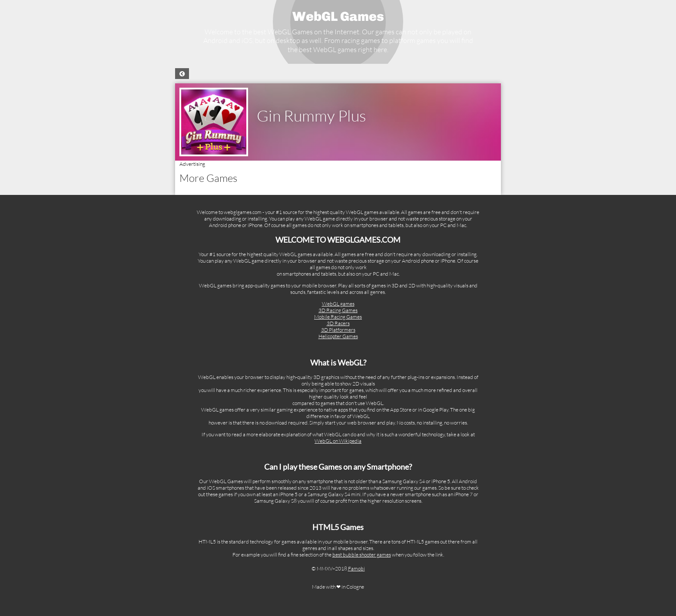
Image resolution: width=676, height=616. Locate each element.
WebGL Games (338, 16)
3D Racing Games (338, 310)
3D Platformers (338, 330)
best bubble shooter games (362, 555)
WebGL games (338, 304)
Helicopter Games (338, 336)
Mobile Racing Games (338, 317)
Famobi (356, 568)
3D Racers (338, 323)
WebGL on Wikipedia (338, 441)
